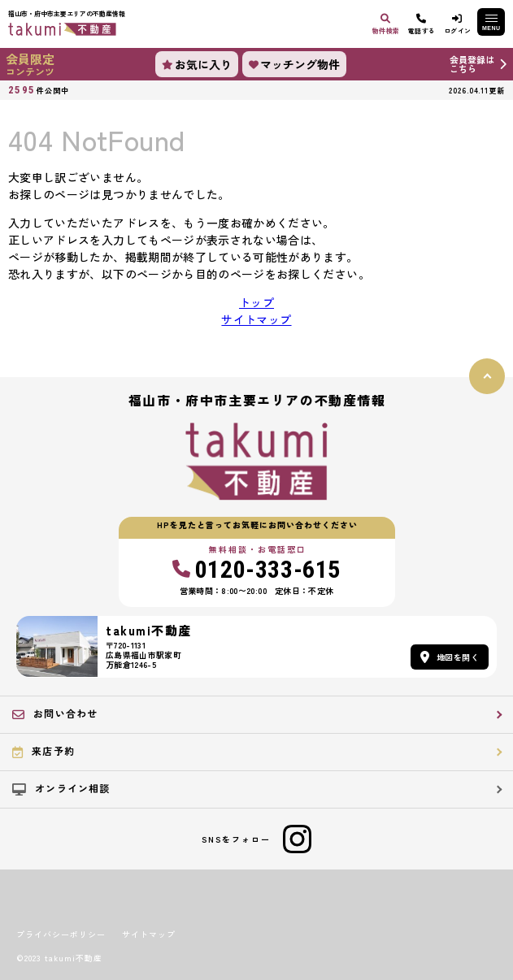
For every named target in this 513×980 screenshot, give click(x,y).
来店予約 (43, 751)
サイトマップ (256, 319)
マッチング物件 (294, 64)
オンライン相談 (61, 788)
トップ (256, 302)
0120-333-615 (256, 570)
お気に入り (197, 64)
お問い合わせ (55, 713)
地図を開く (450, 657)
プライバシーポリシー (61, 934)
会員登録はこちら (472, 64)
